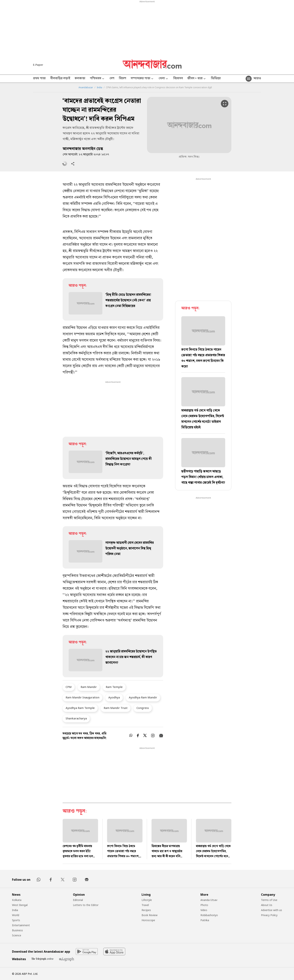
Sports (16, 920)
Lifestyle (147, 900)
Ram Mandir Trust (116, 708)
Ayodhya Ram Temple (80, 708)
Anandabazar (86, 87)
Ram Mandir (89, 687)
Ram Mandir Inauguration (82, 697)
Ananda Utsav (209, 900)
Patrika (205, 920)
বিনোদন (178, 79)
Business (17, 930)
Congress (143, 708)
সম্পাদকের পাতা (142, 79)
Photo (204, 905)
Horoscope (148, 920)
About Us (267, 905)
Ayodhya (114, 697)
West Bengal (20, 905)
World (16, 915)
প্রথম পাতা (39, 79)
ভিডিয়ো (216, 79)
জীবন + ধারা (197, 79)
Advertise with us (271, 910)
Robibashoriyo (209, 915)
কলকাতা (80, 79)
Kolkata (17, 900)
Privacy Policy (269, 915)
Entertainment (21, 925)
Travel (145, 905)
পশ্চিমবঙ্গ (97, 79)
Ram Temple (114, 687)
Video (204, 910)
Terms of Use (269, 900)
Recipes (146, 910)
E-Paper (38, 65)
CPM (69, 687)
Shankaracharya (76, 718)
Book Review (150, 915)
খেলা (164, 79)
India (99, 87)
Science (17, 935)
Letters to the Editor (86, 905)
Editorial (78, 900)
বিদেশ (123, 79)
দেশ (112, 79)
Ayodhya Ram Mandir (143, 697)
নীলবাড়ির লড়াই (60, 79)
